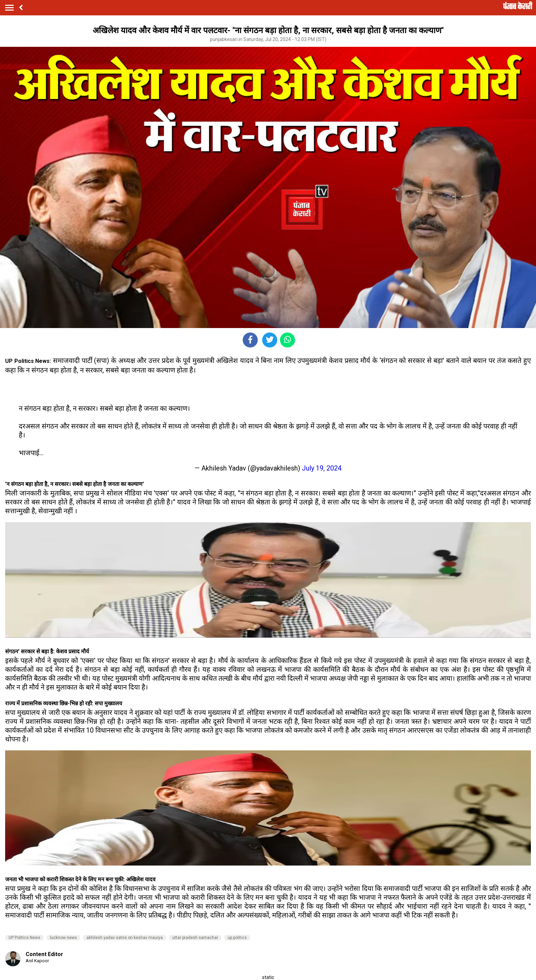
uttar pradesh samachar (195, 938)
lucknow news (63, 938)
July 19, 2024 (322, 468)
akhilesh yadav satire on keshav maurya (125, 938)
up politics (237, 938)
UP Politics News (24, 938)
